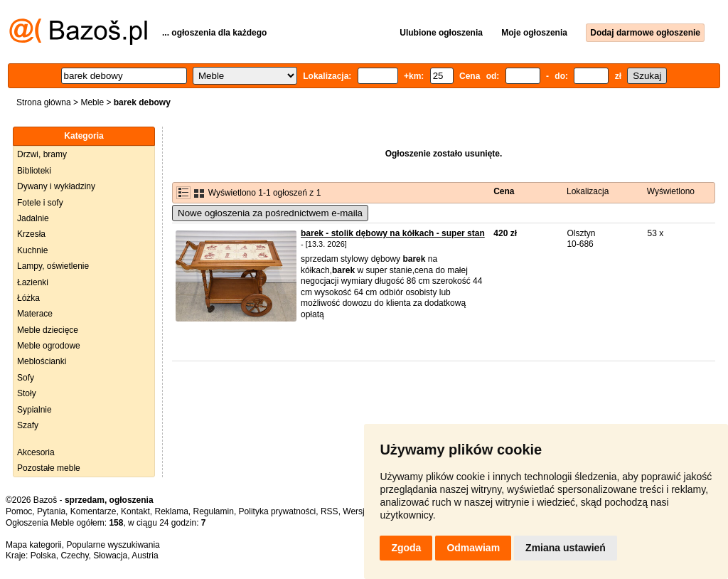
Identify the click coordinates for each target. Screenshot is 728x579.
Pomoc (19, 511)
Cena (504, 191)
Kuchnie (32, 250)
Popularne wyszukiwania (113, 545)
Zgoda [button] (406, 548)
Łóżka (28, 298)
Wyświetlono (671, 191)
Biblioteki (34, 171)
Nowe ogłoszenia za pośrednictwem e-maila (270, 213)
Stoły (27, 393)
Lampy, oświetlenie (53, 266)
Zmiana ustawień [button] (566, 548)
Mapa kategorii (34, 545)
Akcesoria (36, 452)
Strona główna (44, 102)
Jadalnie (33, 218)
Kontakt (135, 511)
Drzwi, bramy (42, 154)
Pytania (51, 511)
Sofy (26, 378)
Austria (145, 556)
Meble (92, 102)
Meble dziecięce (48, 330)
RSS (330, 511)
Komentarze (93, 511)
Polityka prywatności (278, 511)
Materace (35, 314)
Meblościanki (42, 361)
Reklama (171, 511)
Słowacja (110, 556)
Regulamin (214, 511)
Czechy (74, 556)
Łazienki (33, 282)
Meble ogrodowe (49, 346)
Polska (43, 556)
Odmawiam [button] (473, 548)
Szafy (28, 425)
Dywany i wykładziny (56, 186)
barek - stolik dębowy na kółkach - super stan (393, 233)
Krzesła (31, 234)
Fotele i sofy (40, 203)
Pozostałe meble (49, 468)
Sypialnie (34, 410)
